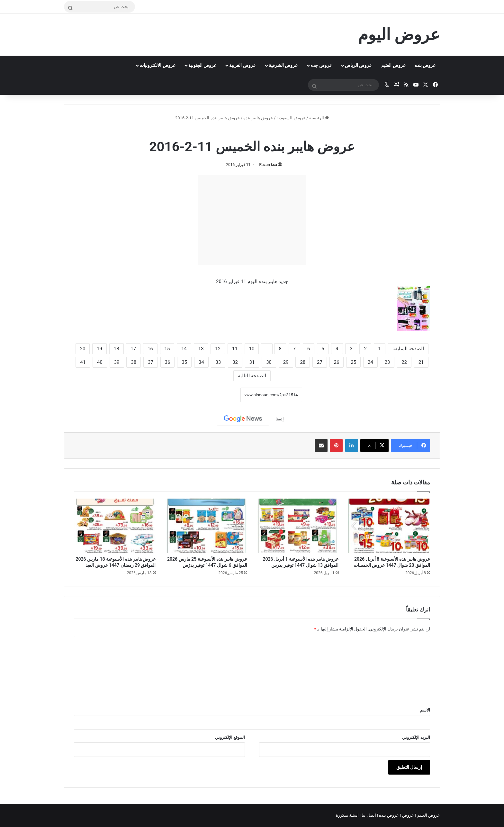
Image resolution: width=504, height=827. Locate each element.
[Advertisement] (252, 220)
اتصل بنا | (368, 815)
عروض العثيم (393, 65)
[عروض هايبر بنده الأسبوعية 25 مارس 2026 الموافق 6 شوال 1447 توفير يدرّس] (207, 526)
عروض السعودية (291, 118)
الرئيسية (319, 118)
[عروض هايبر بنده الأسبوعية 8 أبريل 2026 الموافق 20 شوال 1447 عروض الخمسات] (389, 526)
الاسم (425, 710)
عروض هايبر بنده (258, 118)
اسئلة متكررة (348, 815)
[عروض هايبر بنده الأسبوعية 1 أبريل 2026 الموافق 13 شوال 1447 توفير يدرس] (298, 526)
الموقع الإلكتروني (230, 737)
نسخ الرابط (220, 395)
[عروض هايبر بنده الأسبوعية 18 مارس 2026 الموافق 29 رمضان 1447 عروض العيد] (115, 526)
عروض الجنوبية (202, 65)
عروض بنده (425, 65)
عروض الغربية (242, 65)
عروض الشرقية (283, 65)
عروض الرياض (358, 65)
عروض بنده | (389, 815)
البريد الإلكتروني (416, 737)
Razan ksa (268, 165)
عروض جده (321, 65)
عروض (408, 815)
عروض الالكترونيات (157, 65)
